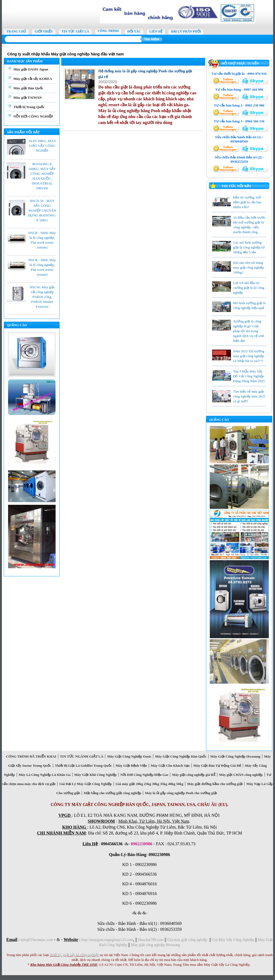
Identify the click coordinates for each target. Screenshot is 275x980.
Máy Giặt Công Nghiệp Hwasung (235, 756)
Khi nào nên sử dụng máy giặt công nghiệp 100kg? (249, 267)
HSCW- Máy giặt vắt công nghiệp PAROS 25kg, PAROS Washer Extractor (42, 297)
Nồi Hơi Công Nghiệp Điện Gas (144, 775)
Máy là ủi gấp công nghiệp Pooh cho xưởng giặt (181, 793)
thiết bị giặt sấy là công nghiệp (74, 955)
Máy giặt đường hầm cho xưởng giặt (215, 784)
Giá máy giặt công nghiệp (187, 940)
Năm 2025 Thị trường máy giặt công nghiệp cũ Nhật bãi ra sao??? (249, 356)
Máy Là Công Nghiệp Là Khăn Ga (45, 775)
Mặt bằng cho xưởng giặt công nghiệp (112, 793)
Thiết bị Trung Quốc (29, 107)
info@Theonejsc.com (37, 940)
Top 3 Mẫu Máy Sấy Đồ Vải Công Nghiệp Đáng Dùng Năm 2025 (249, 376)
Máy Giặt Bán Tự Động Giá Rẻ (217, 766)
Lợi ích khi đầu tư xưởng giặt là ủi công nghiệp (249, 288)
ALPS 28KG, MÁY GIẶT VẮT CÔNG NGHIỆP (42, 146)
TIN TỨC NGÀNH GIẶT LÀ (82, 756)
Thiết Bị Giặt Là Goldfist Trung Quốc (83, 766)
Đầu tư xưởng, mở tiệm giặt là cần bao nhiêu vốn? (247, 202)
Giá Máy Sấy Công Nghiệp (233, 940)
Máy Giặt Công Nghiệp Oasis (129, 756)
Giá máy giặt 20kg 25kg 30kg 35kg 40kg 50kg (149, 784)
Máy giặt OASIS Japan (31, 69)
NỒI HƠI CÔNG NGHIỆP (33, 116)
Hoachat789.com (151, 940)
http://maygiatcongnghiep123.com (107, 940)
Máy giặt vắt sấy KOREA (33, 79)
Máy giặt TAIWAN (28, 97)
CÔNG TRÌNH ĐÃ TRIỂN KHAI (31, 756)
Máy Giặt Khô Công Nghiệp (95, 775)
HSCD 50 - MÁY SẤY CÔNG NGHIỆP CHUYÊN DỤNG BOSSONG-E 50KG (42, 210)
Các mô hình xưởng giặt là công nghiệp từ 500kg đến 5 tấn (249, 247)
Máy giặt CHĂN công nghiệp (241, 775)
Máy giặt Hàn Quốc (28, 88)
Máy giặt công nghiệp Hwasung (155, 945)
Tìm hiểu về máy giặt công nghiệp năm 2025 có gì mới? (249, 396)
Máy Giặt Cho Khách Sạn (170, 766)
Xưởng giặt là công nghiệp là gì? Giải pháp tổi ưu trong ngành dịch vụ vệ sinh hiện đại (249, 331)
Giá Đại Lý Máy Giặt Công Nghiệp (86, 784)
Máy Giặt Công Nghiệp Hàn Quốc (181, 756)
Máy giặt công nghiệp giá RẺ (194, 775)
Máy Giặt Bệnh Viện (131, 766)
